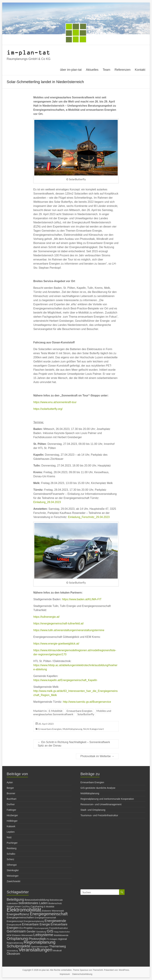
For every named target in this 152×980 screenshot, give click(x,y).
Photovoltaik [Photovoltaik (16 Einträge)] (37, 939)
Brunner (11, 793)
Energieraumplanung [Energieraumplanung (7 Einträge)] (34, 921)
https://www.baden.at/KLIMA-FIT (82, 599)
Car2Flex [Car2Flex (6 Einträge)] (26, 907)
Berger (10, 788)
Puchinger (12, 843)
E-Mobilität (56, 711)
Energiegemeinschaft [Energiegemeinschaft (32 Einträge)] (49, 914)
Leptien (11, 832)
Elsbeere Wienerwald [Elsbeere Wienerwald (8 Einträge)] (53, 911)
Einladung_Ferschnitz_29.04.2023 (89, 517)
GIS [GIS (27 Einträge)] (50, 931)
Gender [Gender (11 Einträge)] (31, 931)
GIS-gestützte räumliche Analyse (98, 788)
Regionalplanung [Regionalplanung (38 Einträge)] (40, 942)
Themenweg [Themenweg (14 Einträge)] (58, 946)
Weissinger (13, 876)
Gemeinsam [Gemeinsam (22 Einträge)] (16, 931)
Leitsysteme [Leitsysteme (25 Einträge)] (43, 935)
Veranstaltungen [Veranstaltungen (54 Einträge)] (35, 950)
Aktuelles (92, 70)
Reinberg (12, 848)
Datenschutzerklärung (82, 974)
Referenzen (123, 70)
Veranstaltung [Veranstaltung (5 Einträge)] (12, 951)
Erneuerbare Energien (79, 711)
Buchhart (11, 799)
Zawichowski (13, 881)
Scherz (10, 859)
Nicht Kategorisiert (93, 729)
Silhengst (12, 865)
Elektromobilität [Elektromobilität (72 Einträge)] (24, 910)
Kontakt (140, 70)
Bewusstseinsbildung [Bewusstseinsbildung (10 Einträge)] (37, 900)
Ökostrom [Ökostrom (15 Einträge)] (13, 954)
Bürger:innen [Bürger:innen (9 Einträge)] (14, 907)
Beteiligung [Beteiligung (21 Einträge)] (15, 899)
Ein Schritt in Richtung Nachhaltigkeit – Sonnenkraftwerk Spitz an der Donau (74, 744)
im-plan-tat (28, 52)
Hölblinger (12, 821)
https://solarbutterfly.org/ (48, 409)
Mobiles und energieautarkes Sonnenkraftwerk (72, 712)
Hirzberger (12, 815)
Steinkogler (13, 870)
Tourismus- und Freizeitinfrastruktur (99, 815)
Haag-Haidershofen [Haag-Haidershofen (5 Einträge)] (62, 932)
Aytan (10, 782)
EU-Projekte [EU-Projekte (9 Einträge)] (26, 928)
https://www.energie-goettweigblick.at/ (56, 644)
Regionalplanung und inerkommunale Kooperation (107, 799)
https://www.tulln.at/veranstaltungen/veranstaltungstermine (69, 630)
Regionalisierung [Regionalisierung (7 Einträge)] (15, 943)
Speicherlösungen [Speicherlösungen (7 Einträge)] (40, 947)
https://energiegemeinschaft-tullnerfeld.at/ (59, 623)
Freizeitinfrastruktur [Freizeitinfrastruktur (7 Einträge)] (59, 928)
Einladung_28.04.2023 (47, 502)
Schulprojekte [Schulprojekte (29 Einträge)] (19, 946)
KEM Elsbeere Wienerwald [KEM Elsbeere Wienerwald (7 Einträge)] (20, 935)
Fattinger (11, 810)
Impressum (65, 974)
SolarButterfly (86, 714)
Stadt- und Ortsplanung (93, 810)
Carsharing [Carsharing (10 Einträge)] (37, 906)
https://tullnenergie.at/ (46, 617)
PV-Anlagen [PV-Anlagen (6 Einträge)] (52, 939)
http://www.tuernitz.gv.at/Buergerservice (87, 702)
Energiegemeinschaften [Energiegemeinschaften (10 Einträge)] (20, 917)
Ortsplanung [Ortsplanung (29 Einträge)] (17, 938)
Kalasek (11, 826)
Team (107, 70)
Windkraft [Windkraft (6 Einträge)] (57, 951)
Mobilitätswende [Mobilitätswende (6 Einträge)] (61, 935)
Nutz (9, 837)
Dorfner (11, 804)
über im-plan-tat (71, 70)
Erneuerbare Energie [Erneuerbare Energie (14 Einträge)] (36, 924)
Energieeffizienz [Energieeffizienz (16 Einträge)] (18, 914)
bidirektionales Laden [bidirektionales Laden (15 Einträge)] (33, 903)
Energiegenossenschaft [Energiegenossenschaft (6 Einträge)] (45, 918)
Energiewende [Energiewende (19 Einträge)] (55, 921)
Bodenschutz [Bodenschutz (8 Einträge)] (55, 903)
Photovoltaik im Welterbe (97, 756)
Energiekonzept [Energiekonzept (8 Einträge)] (15, 921)
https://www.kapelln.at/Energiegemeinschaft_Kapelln (65, 680)
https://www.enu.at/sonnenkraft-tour (55, 402)
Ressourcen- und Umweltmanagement (101, 804)
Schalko (11, 854)
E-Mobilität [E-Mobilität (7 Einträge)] (49, 907)
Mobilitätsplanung (72, 729)
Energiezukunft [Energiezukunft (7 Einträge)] (14, 925)
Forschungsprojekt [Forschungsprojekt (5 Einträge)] (41, 928)
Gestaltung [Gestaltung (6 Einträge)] (41, 932)
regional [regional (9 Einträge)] (62, 939)
